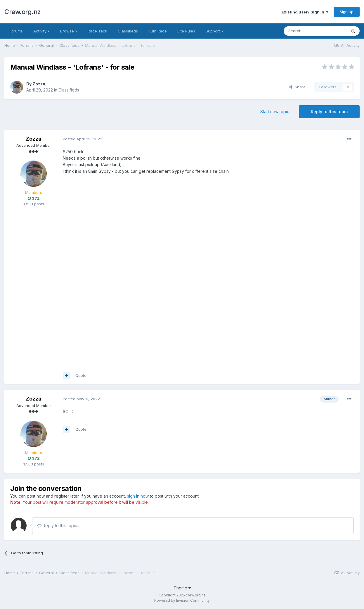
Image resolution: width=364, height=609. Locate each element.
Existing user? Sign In (305, 12)
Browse (69, 31)
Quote (81, 375)
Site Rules (186, 31)
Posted (83, 139)
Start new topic (275, 112)
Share (297, 87)
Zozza (39, 84)
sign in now (138, 496)
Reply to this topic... (59, 526)
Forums (16, 31)
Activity (41, 31)
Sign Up (347, 12)
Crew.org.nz (23, 12)
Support (214, 31)
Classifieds (128, 31)
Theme (182, 588)
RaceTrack (97, 31)
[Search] (315, 31)
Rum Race (158, 31)
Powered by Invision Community (182, 600)
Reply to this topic (329, 112)
